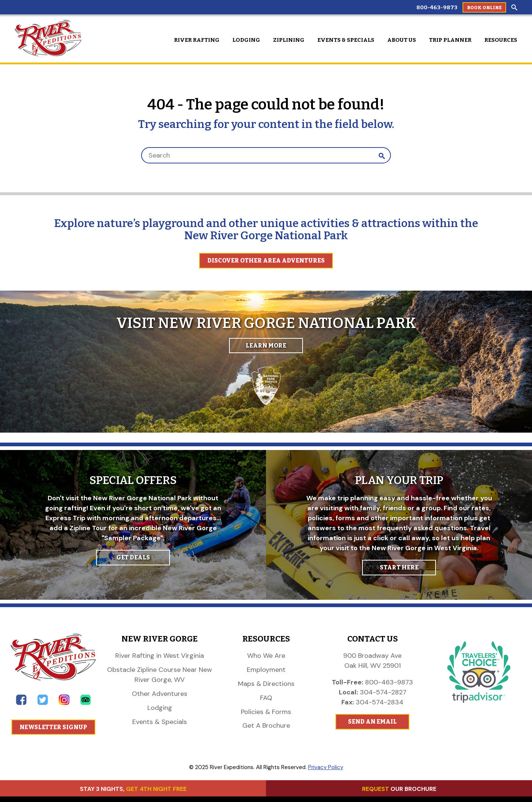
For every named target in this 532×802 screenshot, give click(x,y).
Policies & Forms (266, 712)
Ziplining (289, 40)
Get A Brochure (266, 725)
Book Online (484, 8)
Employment (266, 670)
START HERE (399, 567)
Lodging (246, 40)
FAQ (266, 698)
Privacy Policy (326, 767)
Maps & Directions (266, 684)
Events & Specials (346, 40)
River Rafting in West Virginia (160, 656)
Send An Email (372, 722)
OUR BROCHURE (399, 789)
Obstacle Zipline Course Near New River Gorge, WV (160, 675)
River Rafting (197, 40)
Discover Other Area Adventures (266, 260)
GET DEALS (133, 557)
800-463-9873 (437, 7)
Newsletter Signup (53, 727)
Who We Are (266, 656)
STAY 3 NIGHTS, (133, 789)
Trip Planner (450, 40)
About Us (402, 40)
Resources (501, 40)
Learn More (266, 346)
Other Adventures (160, 694)
